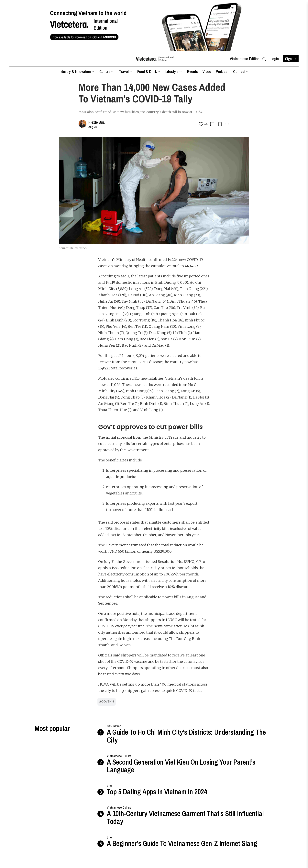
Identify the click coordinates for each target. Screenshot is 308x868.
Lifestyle (174, 71)
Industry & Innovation (77, 71)
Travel (126, 71)
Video (207, 71)
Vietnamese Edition (245, 59)
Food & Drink (149, 71)
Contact (241, 71)
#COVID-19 (107, 702)
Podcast (222, 71)
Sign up (291, 59)
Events (192, 71)
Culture (107, 71)
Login (275, 59)
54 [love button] (203, 124)
